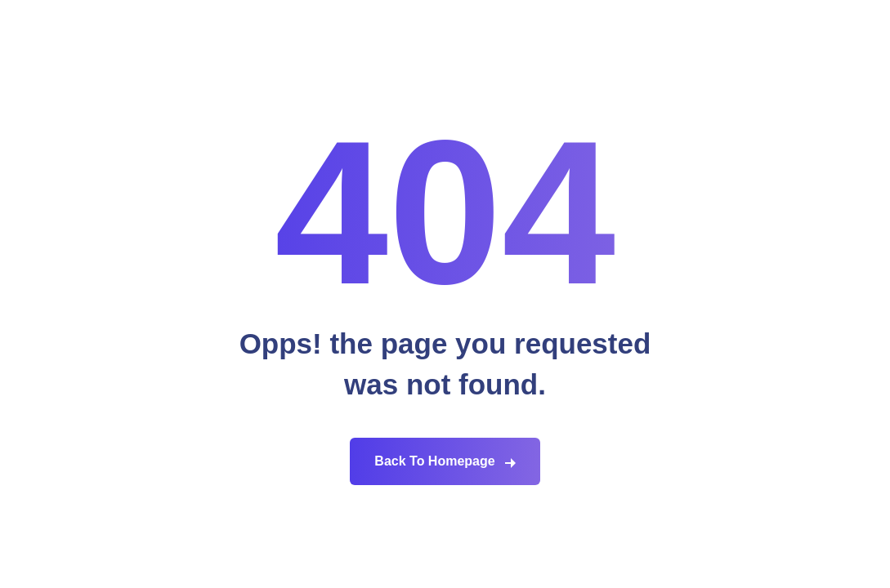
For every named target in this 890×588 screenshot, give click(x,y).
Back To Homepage (434, 461)
